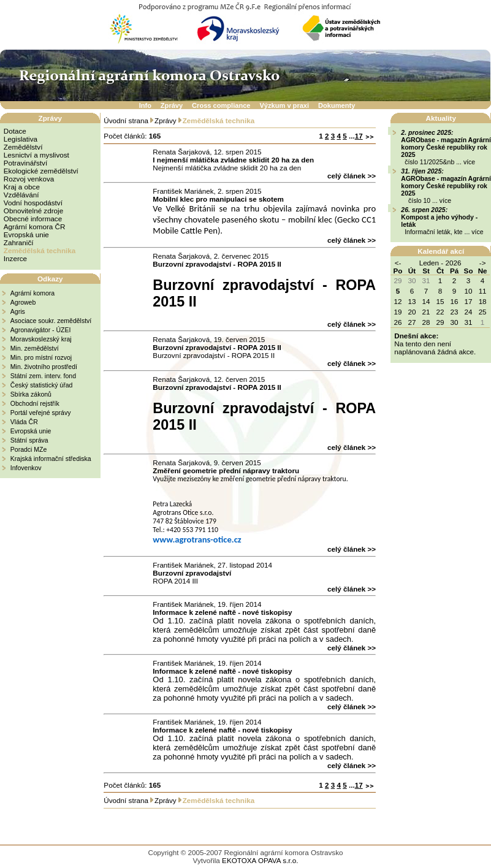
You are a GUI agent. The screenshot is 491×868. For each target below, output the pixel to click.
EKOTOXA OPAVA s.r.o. (260, 860)
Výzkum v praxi (284, 105)
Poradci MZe (29, 449)
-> (483, 263)
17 (359, 136)
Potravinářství (25, 163)
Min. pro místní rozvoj (41, 357)
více (469, 162)
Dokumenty (337, 105)
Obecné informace (33, 219)
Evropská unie (26, 234)
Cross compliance (221, 105)
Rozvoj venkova (29, 179)
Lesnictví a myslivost (36, 155)
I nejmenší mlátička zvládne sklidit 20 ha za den (233, 160)
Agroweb (23, 302)
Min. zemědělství (35, 348)
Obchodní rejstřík (35, 403)
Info (145, 105)
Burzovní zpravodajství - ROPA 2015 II (217, 264)
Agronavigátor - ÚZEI (41, 330)
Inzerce (15, 258)
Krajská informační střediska (51, 459)
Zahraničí (19, 242)
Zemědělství (23, 147)
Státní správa (29, 440)
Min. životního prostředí (44, 367)
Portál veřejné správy (41, 413)
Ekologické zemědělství (41, 171)
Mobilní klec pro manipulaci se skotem (218, 199)
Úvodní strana (126, 120)
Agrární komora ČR (35, 227)
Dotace (15, 131)
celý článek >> (352, 176)
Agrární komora (32, 293)
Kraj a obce (22, 187)
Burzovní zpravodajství (192, 573)
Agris (18, 311)
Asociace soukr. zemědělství (51, 321)
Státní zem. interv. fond (43, 376)
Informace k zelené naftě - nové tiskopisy (222, 612)
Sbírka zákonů (31, 394)
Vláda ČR (24, 422)
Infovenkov (26, 468)
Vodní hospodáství (33, 203)
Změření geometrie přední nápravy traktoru (226, 470)
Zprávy (172, 105)
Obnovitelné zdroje (33, 211)
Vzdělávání (21, 195)
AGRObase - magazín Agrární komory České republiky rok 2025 (446, 147)
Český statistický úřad (42, 385)
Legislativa (21, 139)
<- (398, 263)
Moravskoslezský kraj (41, 339)
